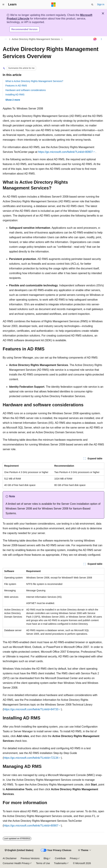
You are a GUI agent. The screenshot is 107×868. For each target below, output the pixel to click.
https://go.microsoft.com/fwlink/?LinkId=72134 (31, 758)
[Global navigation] (3, 5)
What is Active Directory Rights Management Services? (34, 81)
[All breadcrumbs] (6, 39)
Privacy (74, 858)
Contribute (60, 858)
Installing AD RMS (15, 95)
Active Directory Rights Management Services (36, 39)
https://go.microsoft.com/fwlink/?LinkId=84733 (31, 709)
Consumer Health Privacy (16, 863)
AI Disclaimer (10, 858)
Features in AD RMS (16, 86)
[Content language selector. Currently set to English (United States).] (19, 850)
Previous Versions (30, 858)
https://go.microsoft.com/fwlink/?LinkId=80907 (65, 152)
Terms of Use (43, 863)
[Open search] (92, 5)
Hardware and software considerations (26, 90)
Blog (46, 858)
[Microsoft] (53, 5)
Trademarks (60, 863)
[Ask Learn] (95, 39)
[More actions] (101, 39)
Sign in (101, 4)
